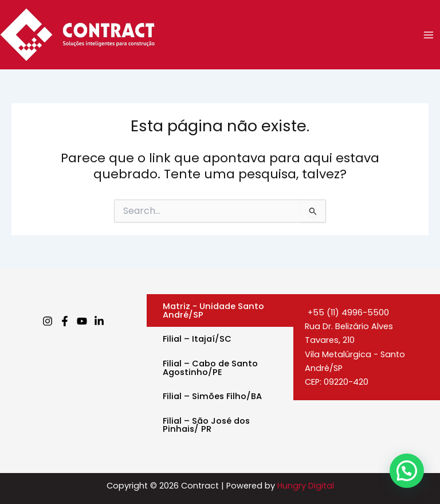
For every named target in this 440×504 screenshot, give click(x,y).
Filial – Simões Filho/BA (212, 396)
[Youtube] (82, 321)
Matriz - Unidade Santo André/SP (213, 310)
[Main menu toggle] (429, 34)
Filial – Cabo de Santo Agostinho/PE (210, 368)
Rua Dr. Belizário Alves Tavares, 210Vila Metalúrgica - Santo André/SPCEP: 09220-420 (355, 354)
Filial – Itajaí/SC (197, 339)
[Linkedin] (99, 321)
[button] (407, 471)
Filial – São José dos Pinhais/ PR (206, 425)
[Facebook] (65, 321)
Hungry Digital (306, 486)
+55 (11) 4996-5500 (347, 312)
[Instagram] (48, 321)
